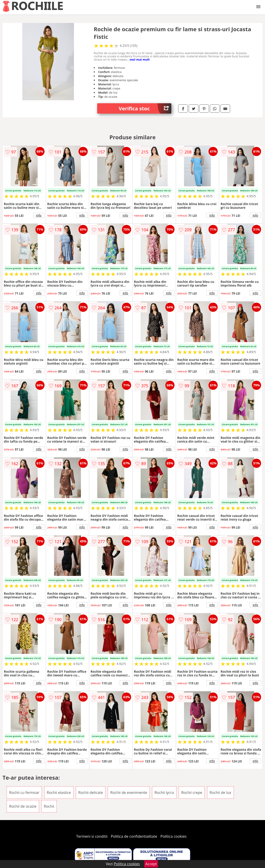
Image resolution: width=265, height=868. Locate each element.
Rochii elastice (59, 793)
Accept (151, 864)
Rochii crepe (192, 793)
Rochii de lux (220, 793)
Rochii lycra (164, 793)
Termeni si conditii (92, 836)
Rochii (49, 806)
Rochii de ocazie (23, 806)
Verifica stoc (145, 108)
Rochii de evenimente (129, 793)
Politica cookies (174, 836)
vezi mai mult (140, 59)
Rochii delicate (91, 793)
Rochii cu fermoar (24, 793)
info (39, 215)
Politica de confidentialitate (134, 836)
